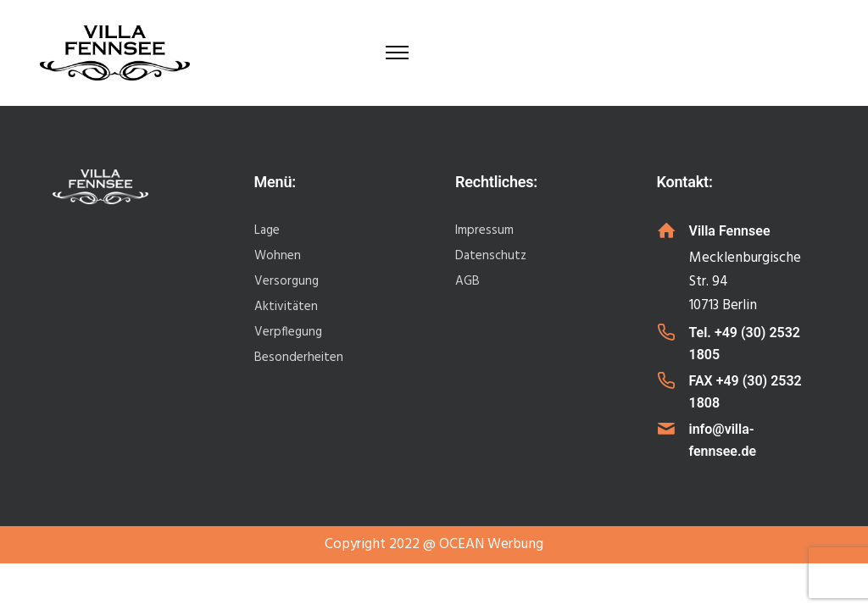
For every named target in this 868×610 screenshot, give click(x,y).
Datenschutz (491, 256)
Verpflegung (288, 332)
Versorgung (287, 281)
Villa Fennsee (730, 231)
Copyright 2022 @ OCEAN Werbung (434, 544)
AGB (467, 281)
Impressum (484, 230)
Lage (267, 230)
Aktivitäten (286, 307)
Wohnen (278, 256)
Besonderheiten (299, 358)
